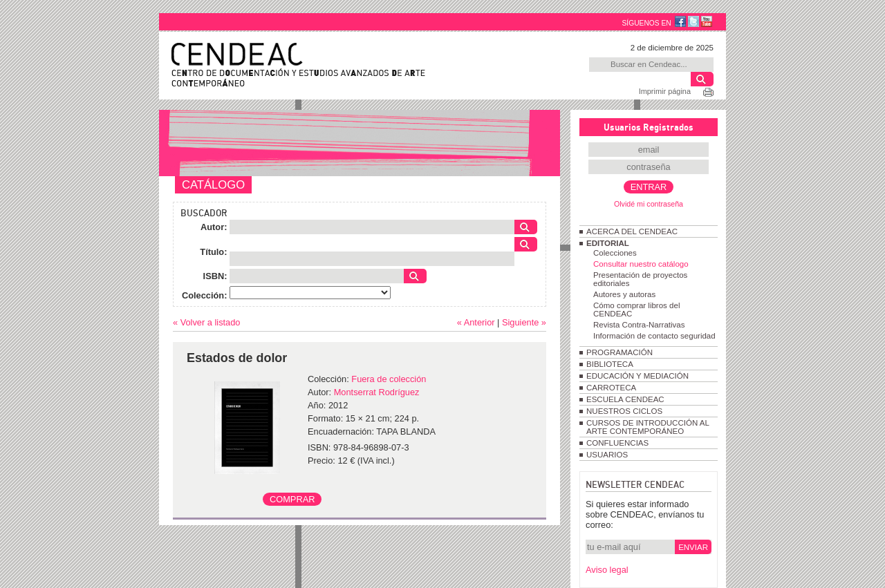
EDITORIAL (608, 243)
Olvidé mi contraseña (649, 204)
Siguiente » (524, 322)
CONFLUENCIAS (617, 443)
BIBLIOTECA (610, 364)
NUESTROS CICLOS (624, 411)
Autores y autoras (624, 294)
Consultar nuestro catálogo (641, 264)
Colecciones (615, 253)
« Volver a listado (206, 322)
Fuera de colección (389, 379)
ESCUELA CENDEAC (625, 399)
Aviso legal (607, 570)
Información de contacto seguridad (654, 336)
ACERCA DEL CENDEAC (632, 231)
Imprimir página (665, 91)
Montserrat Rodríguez (377, 392)
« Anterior (476, 322)
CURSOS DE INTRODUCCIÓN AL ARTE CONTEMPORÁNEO (648, 427)
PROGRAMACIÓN (619, 352)
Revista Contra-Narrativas (639, 325)
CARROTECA (611, 388)
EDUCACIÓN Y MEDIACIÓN (637, 376)
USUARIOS (607, 455)
